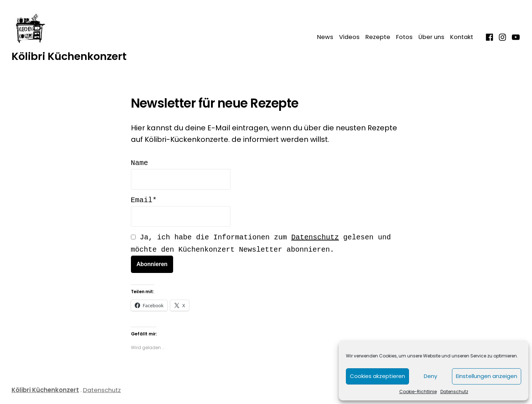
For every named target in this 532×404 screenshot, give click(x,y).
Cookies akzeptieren (377, 376)
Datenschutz (454, 392)
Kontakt (462, 37)
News (325, 37)
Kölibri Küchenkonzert (69, 56)
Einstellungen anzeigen (487, 376)
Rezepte (378, 37)
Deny (430, 376)
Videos (349, 37)
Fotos (404, 37)
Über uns (431, 37)
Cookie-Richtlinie (418, 392)
